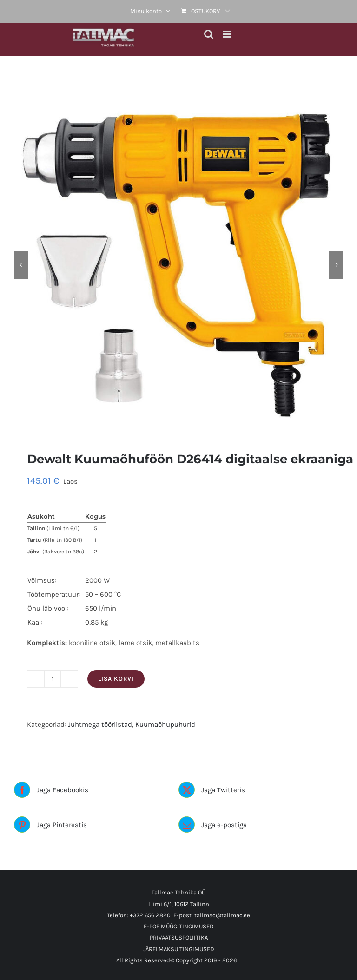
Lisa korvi (116, 679)
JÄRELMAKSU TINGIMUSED (179, 949)
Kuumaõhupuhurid (165, 724)
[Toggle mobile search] (209, 34)
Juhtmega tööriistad (100, 724)
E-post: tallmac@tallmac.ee (212, 915)
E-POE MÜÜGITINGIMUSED (179, 926)
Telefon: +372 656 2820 (139, 915)
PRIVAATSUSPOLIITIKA (179, 937)
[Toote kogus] (53, 679)
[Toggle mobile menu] (228, 34)
